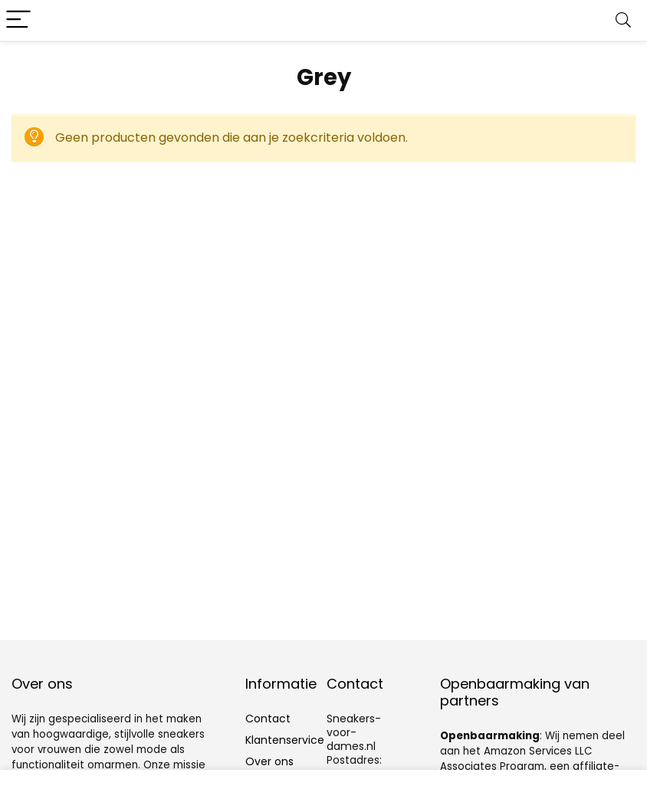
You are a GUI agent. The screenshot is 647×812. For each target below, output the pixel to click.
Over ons (269, 761)
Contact (268, 719)
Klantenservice (285, 740)
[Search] (623, 20)
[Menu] (18, 20)
